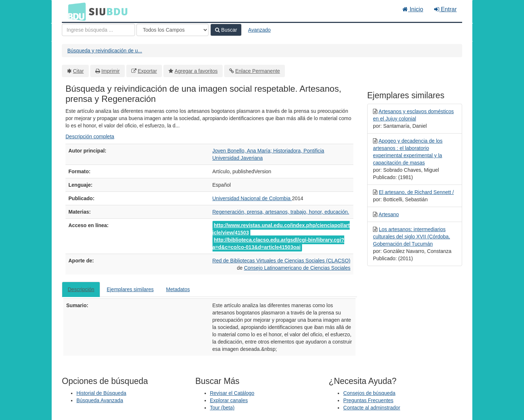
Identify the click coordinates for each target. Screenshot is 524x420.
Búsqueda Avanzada (100, 400)
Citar (79, 71)
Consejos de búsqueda (369, 393)
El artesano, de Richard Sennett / (416, 192)
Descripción (81, 289)
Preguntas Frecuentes (368, 400)
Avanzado (259, 30)
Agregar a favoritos (196, 71)
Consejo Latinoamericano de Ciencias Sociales (297, 268)
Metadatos (178, 289)
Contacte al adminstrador (372, 408)
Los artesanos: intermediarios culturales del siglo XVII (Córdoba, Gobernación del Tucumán (412, 237)
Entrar (445, 9)
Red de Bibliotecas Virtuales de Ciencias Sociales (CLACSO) (281, 261)
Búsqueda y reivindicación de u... (105, 51)
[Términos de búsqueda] (98, 30)
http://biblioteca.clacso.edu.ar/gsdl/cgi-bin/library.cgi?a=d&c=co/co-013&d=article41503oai (278, 243)
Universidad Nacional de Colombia (252, 198)
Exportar (147, 71)
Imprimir (110, 71)
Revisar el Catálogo (232, 393)
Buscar (226, 30)
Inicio (413, 9)
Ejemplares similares (130, 289)
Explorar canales (229, 400)
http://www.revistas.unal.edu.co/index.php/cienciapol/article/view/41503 (281, 229)
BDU (75, 11)
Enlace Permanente (257, 71)
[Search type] (172, 30)
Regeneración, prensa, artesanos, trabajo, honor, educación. (281, 212)
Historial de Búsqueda (101, 393)
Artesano (389, 214)
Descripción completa (90, 136)
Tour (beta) (222, 408)
